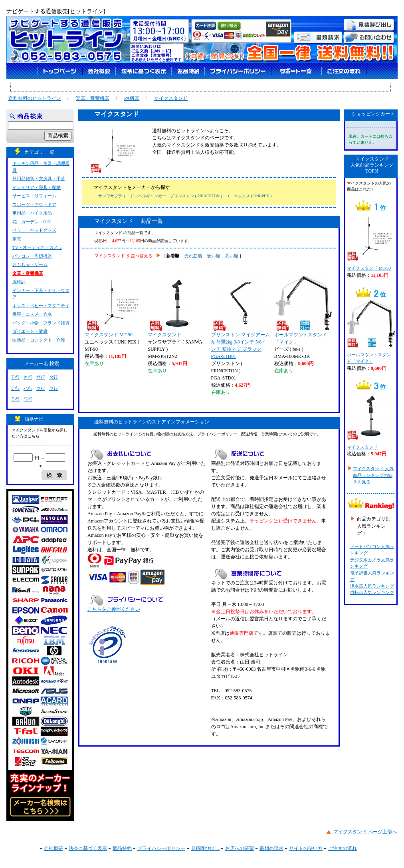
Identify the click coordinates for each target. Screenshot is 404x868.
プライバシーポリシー (161, 848)
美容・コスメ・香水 (32, 314)
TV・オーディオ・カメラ (37, 247)
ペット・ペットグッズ (34, 230)
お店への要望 (240, 848)
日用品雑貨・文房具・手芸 (39, 179)
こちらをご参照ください (114, 609)
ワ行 (28, 399)
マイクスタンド (171, 98)
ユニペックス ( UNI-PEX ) (249, 196)
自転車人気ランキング (372, 592)
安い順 (214, 256)
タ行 (53, 377)
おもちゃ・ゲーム (30, 264)
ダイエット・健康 (30, 331)
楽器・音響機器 (93, 98)
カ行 (28, 377)
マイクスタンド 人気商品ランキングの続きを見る (373, 475)
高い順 (232, 256)
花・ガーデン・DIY (32, 222)
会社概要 (53, 848)
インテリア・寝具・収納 (37, 187)
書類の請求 (271, 848)
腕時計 (19, 282)
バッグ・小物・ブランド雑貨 (41, 323)
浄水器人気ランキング (372, 586)
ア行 (15, 377)
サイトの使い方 (306, 848)
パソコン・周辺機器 (32, 256)
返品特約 (122, 848)
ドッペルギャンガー (148, 196)
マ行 (41, 388)
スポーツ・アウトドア (34, 205)
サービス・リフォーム (34, 196)
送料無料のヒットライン (35, 98)
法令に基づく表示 (88, 848)
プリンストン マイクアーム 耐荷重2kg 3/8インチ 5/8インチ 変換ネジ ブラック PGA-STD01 (241, 317)
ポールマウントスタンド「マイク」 (303, 310)
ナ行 (15, 388)
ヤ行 (53, 388)
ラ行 (15, 399)
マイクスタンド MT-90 (113, 306)
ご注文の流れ (343, 848)
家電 (17, 239)
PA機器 (132, 98)
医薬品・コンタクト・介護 (39, 340)
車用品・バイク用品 (32, 213)
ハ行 (28, 388)
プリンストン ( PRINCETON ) (196, 196)
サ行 (41, 377)
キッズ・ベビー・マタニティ (41, 306)
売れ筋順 (193, 256)
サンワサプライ (112, 196)
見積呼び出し (205, 848)
